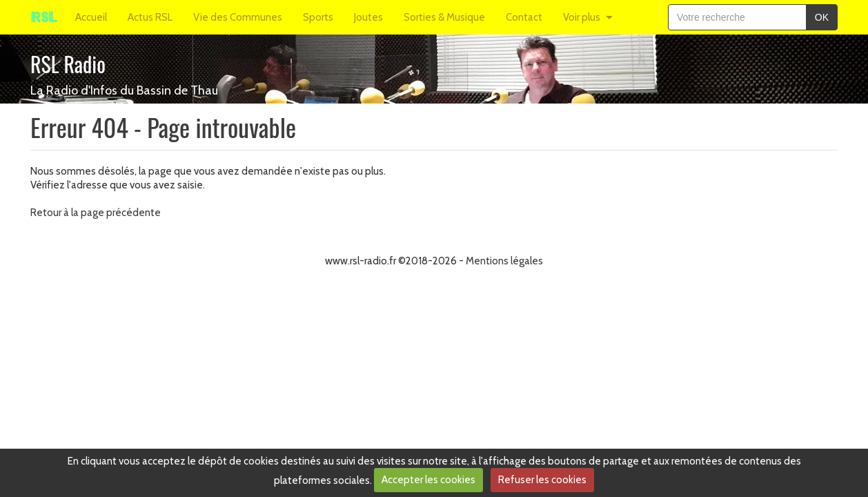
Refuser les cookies (542, 480)
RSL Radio (68, 64)
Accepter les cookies (428, 480)
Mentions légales (504, 261)
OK (822, 17)
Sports (318, 17)
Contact (524, 17)
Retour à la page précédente (96, 213)
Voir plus (582, 17)
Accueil (91, 17)
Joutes (368, 17)
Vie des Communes (238, 17)
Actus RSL (150, 17)
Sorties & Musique (444, 17)
